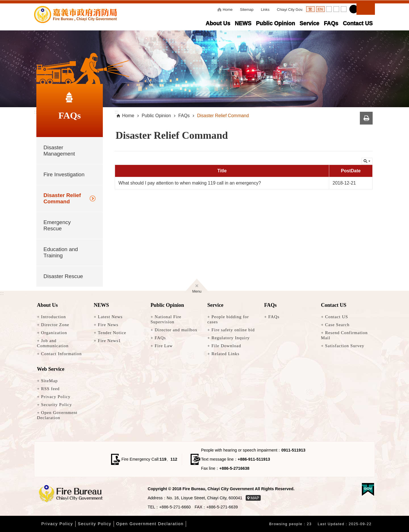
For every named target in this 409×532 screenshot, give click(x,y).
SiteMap (50, 381)
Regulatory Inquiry (231, 338)
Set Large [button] (344, 9)
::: (2, 293)
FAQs (331, 23)
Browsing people (286, 524)
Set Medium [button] (336, 9)
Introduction (54, 317)
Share (354, 9)
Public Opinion (276, 23)
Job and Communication (53, 343)
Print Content (366, 118)
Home (228, 10)
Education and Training (61, 252)
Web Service (51, 369)
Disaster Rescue (63, 276)
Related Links (226, 354)
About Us (218, 23)
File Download (226, 346)
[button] (204, 69)
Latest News (110, 317)
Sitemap (247, 10)
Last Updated (331, 524)
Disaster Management (59, 151)
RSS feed (50, 389)
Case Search (337, 325)
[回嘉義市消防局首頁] (69, 494)
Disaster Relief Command (62, 198)
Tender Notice (112, 333)
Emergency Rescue (57, 225)
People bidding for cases (228, 319)
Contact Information (61, 354)
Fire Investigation (64, 174)
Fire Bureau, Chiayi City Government (76, 15)
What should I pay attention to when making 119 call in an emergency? (190, 183)
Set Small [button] (329, 9)
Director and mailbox (176, 330)
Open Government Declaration (57, 415)
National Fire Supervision (166, 319)
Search (366, 8)
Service (309, 23)
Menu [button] (197, 290)
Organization (54, 333)
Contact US (358, 23)
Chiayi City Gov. (290, 10)
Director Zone (55, 325)
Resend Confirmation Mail (344, 335)
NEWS (243, 23)
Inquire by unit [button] (367, 161)
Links (265, 10)
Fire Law (164, 346)
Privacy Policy (56, 397)
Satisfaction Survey (345, 346)
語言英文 (320, 9)
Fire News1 (109, 340)
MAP (255, 498)
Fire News (108, 325)
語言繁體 (310, 9)
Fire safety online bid (233, 330)
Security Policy (57, 404)
